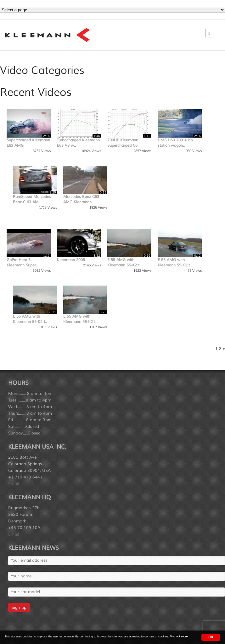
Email (14, 484)
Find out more (179, 637)
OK (211, 637)
